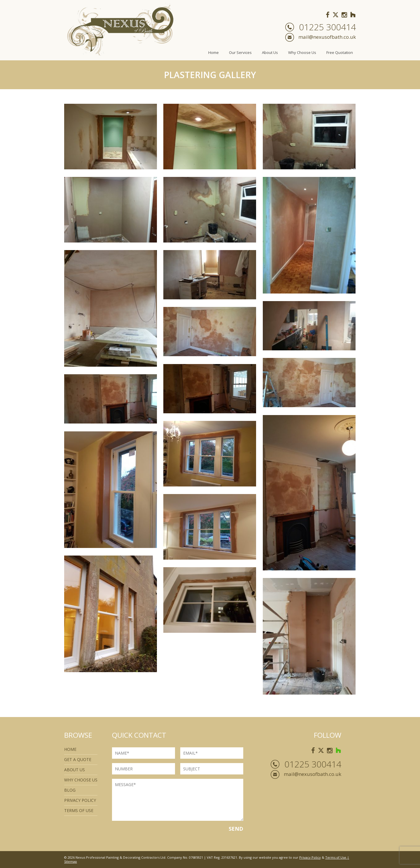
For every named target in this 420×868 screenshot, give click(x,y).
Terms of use (79, 810)
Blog (70, 790)
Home (213, 52)
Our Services (240, 52)
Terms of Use (336, 857)
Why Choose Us (302, 52)
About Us (270, 52)
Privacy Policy (80, 800)
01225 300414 (327, 27)
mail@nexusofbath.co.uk (327, 37)
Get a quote (78, 759)
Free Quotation (340, 52)
